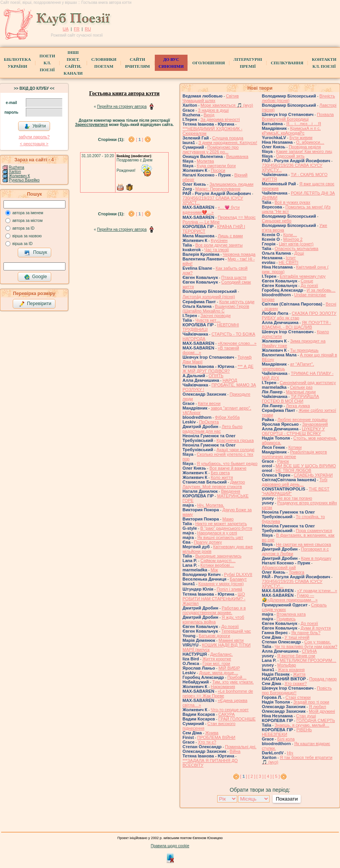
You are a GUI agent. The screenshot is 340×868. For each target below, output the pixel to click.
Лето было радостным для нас (213, 429)
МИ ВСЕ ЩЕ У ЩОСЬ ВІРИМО (306, 466)
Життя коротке (217, 659)
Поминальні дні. (241, 747)
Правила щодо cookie (170, 846)
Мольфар (287, 665)
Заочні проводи (216, 316)
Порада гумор (323, 679)
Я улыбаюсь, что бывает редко (227, 463)
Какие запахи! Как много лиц (304, 151)
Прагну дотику (208, 542)
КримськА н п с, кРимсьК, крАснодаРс (291, 131)
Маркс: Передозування (218, 189)
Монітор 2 (293, 239)
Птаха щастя (234, 277)
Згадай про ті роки (311, 702)
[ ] (139, 139)
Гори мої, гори (216, 663)
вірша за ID (22, 244)
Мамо (228, 519)
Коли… (290, 235)
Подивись (286, 619)
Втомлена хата (291, 614)
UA (66, 29)
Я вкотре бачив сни (296, 656)
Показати (287, 799)
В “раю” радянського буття (226, 528)
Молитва (205, 161)
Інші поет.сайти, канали (73, 63)
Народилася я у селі (217, 533)
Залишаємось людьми (231, 184)
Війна (235, 751)
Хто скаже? (296, 683)
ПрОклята (209, 422)
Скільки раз (301, 387)
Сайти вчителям (137, 63)
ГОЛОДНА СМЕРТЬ (316, 720)
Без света (220, 473)
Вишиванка (237, 156)
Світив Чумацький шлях (211, 98)
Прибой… (237, 677)
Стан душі (306, 716)
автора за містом (28, 221)
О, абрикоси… (310, 142)
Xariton (15, 172)
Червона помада (239, 254)
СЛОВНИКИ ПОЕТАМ (104, 63)
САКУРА (227, 714)
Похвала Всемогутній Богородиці (298, 117)
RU (88, 29)
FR (77, 29)
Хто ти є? (207, 742)
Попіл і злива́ (230, 589)
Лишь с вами (230, 236)
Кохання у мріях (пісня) (221, 584)
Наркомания (223, 687)
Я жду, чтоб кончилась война (213, 620)
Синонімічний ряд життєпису (308, 383)
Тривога (296, 572)
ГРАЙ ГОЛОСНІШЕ (237, 719)
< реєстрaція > (34, 144)
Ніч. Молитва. (211, 505)
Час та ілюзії (217, 250)
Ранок (283, 461)
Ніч (290, 753)
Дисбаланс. (221, 654)
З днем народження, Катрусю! (228, 143)
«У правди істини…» (317, 591)
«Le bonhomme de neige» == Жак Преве (218, 693)
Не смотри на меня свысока (304, 544)
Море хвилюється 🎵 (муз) (227, 105)
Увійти (35, 126)
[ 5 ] (276, 776)
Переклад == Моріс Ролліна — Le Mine (219, 220)
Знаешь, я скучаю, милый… (302, 725)
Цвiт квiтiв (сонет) (296, 244)
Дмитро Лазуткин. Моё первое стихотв (214, 484)
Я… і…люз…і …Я (304, 124)
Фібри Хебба (227, 417)
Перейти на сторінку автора (122, 107)
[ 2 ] (252, 776)
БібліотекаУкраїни (17, 63)
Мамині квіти (231, 640)
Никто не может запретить (221, 524)
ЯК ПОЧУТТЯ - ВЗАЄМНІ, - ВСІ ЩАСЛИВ (296, 325)
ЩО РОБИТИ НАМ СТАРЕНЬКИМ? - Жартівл (214, 599)
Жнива (212, 733)
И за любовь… (321, 290)
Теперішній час (236, 631)
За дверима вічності (220, 119)
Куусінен (219, 240)
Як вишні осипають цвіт (220, 537)
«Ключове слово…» (237, 343)
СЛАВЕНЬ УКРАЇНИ (313, 475)
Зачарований (315, 424)
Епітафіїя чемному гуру (303, 276)
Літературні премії (248, 63)
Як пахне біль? (306, 633)
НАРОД (230, 380)
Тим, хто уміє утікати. (233, 682)
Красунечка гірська (235, 440)
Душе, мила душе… (219, 673)
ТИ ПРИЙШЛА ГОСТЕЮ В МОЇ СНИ (291, 399)
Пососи (218, 170)
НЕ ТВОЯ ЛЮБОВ (294, 470)
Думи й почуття (316, 628)
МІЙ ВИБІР (229, 668)
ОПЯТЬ (216, 376)
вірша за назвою (27, 236)
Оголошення (209, 63)
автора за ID (23, 228)
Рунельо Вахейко (24, 180)
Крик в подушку (316, 558)
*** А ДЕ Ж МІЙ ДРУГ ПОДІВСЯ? (218, 369)
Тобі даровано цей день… (295, 482)
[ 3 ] (260, 776)
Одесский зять (290, 156)
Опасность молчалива (296, 248)
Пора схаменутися (314, 531)
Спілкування (287, 63)
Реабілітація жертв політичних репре (294, 454)
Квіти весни (209, 403)
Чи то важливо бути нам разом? (306, 646)
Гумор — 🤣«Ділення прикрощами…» (290, 598)
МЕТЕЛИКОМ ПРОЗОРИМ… (308, 660)
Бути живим (301, 138)
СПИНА (309, 651)
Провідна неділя (305, 147)
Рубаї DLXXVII (238, 574)
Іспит (291, 258)
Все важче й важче (228, 468)
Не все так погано (295, 498)
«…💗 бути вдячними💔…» (211, 210)
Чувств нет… (208, 320)
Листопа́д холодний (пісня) (209, 297)
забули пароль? (34, 137)
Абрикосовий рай (279, 567)
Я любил (317, 707)
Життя (299, 674)
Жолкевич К (19, 176)
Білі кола (286, 739)
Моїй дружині (322, 711)
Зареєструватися (91, 125)
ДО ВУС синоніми (171, 63)
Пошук (36, 253)
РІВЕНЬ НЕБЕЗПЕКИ (287, 732)
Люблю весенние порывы (303, 420)
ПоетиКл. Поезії (47, 63)
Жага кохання (291, 670)
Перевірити (35, 304)
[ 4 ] (268, 776)
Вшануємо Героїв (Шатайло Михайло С (216, 309)
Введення (231, 491)
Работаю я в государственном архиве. (214, 610)
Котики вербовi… (217, 565)
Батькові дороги (214, 636)
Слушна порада (228, 138)
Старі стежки (298, 697)
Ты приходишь (304, 350)
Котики (295, 447)
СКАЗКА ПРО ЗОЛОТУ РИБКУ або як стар (299, 316)
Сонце (307, 281)
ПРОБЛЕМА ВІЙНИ (216, 737)
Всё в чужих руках (292, 202)
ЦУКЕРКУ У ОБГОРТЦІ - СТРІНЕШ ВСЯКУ (293, 431)
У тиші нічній (297, 637)
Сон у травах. (317, 642)
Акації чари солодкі (235, 450)
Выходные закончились (218, 556)
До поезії (230, 626)
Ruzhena (17, 167)
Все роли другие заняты (219, 245)
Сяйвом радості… (218, 561)
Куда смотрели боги (216, 166)
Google (35, 277)
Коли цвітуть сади (237, 302)
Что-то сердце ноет (229, 710)
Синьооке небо (277, 221)
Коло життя (222, 477)
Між (214, 570)
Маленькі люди (301, 392)
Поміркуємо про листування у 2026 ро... (211, 149)
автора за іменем (28, 213)
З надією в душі (213, 110)
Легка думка (298, 406)
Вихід (209, 115)
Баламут (238, 579)
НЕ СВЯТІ (289, 262)
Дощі (299, 253)
